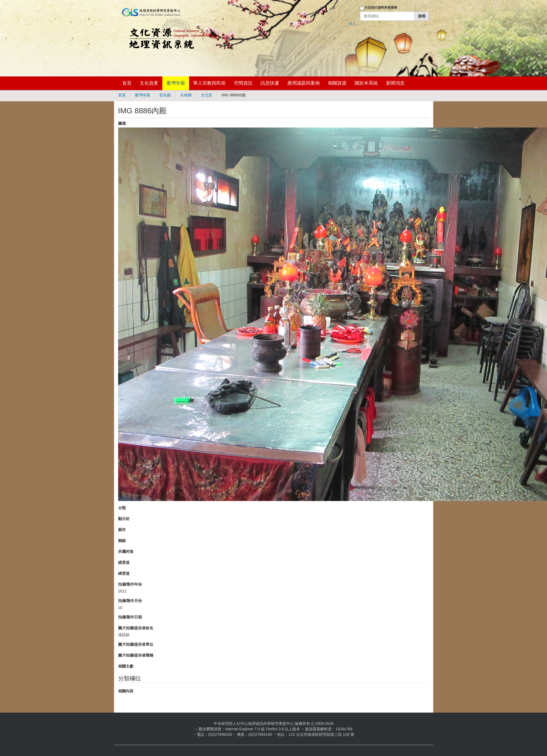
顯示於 (124, 519)
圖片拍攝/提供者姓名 (136, 628)
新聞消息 (395, 83)
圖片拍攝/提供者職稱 (136, 655)
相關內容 (126, 691)
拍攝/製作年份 (130, 584)
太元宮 (207, 95)
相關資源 (337, 83)
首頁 (127, 83)
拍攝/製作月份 (130, 601)
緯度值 (124, 573)
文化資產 (149, 83)
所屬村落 (126, 552)
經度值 (124, 562)
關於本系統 (366, 83)
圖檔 (122, 123)
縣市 (122, 530)
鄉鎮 (122, 541)
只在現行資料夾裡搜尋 (381, 8)
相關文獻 (126, 666)
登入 (352, 24)
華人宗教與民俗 (209, 83)
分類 (122, 508)
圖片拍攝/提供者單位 (136, 644)
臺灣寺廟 (176, 83)
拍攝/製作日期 (130, 617)
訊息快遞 (270, 83)
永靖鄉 (186, 95)
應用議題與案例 (304, 83)
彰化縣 (165, 95)
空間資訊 (243, 83)
